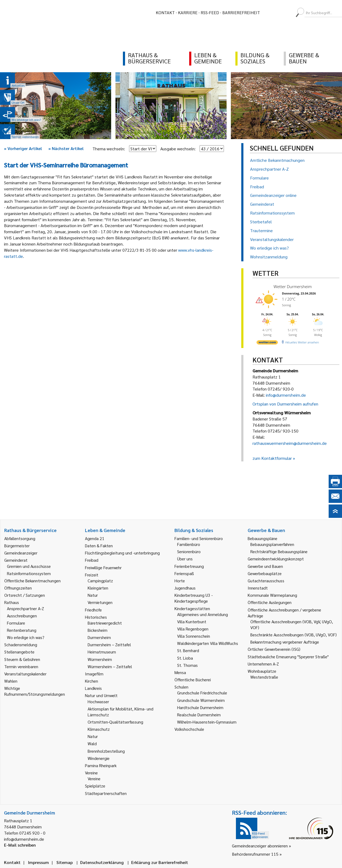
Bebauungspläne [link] (263, 538)
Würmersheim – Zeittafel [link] (110, 666)
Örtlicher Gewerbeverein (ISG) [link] (274, 649)
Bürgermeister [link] (17, 546)
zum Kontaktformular (272, 458)
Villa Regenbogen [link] (193, 629)
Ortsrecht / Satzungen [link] (25, 595)
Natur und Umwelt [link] (101, 695)
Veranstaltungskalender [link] (25, 674)
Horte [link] (180, 581)
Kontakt (165, 12)
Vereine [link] (94, 779)
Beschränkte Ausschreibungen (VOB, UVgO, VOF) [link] (294, 635)
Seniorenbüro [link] (189, 551)
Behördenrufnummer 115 (255, 854)
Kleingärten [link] (98, 588)
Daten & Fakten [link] (99, 546)
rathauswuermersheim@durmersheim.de (290, 443)
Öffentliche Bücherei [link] (193, 680)
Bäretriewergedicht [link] (105, 623)
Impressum (38, 862)
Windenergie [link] (99, 758)
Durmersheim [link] (99, 637)
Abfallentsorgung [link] (20, 538)
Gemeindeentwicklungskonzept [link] (276, 559)
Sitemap (65, 862)
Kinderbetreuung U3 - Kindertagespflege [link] (194, 598)
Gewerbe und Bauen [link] (265, 566)
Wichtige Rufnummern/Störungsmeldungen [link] (35, 691)
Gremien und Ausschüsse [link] (29, 566)
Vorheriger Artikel (23, 148)
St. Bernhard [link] (188, 650)
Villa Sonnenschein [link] (194, 636)
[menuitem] (269, 13)
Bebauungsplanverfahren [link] (272, 544)
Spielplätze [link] (95, 786)
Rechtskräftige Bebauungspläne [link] (279, 551)
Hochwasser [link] (98, 701)
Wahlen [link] (11, 681)
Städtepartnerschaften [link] (106, 793)
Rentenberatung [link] (22, 630)
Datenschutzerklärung (102, 862)
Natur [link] (93, 595)
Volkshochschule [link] (189, 729)
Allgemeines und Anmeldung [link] (203, 614)
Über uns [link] (185, 559)
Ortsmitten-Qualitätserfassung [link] (115, 722)
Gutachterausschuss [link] (266, 581)
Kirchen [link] (92, 681)
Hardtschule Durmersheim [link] (200, 707)
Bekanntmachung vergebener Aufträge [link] (285, 642)
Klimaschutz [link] (99, 729)
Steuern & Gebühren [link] (22, 659)
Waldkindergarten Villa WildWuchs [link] (208, 643)
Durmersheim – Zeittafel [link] (109, 645)
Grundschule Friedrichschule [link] (202, 693)
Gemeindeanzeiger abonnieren (260, 846)
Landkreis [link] (93, 688)
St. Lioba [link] (185, 658)
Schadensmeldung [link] (21, 645)
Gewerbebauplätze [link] (265, 573)
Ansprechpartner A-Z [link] (26, 608)
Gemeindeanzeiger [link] (21, 553)
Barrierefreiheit (241, 12)
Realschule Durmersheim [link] (199, 715)
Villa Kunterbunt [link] (192, 622)
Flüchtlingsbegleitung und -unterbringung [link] (122, 553)
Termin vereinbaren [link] (21, 666)
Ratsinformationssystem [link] (29, 573)
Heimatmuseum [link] (102, 652)
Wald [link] (92, 743)
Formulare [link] (16, 623)
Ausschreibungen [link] (22, 616)
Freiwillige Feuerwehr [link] (103, 567)
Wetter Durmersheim (293, 286)
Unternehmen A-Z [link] (263, 664)
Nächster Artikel (66, 148)
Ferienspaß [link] (184, 573)
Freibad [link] (92, 560)
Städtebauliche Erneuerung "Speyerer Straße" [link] (288, 657)
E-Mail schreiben (20, 845)
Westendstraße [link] (264, 677)
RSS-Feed (210, 12)
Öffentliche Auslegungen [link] (270, 602)
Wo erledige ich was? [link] (26, 637)
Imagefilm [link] (94, 674)
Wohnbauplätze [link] (262, 671)
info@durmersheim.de (286, 395)
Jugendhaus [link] (185, 588)
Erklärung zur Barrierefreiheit (160, 862)
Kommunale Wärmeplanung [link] (272, 595)
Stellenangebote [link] (19, 652)
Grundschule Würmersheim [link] (201, 700)
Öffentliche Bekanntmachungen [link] (32, 581)
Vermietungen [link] (100, 602)
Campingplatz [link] (100, 581)
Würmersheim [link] (100, 659)
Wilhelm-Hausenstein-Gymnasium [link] (207, 722)
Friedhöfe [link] (93, 610)
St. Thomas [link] (187, 665)
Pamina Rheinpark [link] (101, 765)
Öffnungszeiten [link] (18, 588)
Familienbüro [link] (189, 544)
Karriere (188, 12)
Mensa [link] (180, 672)
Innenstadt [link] (258, 588)
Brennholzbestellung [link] (106, 751)
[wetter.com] (267, 343)
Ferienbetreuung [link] (189, 566)
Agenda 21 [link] (95, 538)
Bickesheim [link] (98, 630)
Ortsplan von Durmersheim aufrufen (285, 404)
